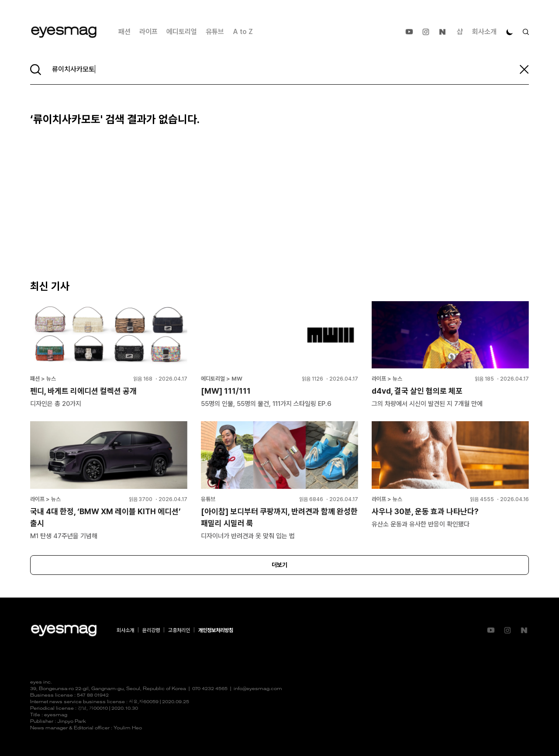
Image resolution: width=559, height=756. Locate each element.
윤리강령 (151, 630)
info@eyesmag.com (258, 689)
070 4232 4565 (210, 689)
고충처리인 (179, 630)
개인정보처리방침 (216, 630)
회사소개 (484, 32)
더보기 (279, 565)
